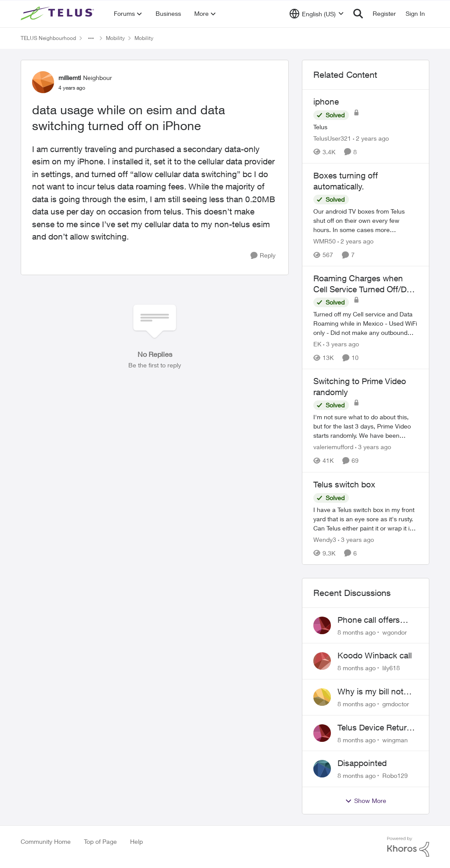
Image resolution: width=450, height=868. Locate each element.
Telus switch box (344, 484)
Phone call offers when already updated (369, 620)
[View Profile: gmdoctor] (322, 697)
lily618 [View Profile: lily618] (391, 668)
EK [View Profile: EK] (317, 344)
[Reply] (263, 256)
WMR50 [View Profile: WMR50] (325, 241)
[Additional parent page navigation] (91, 38)
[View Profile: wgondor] (322, 625)
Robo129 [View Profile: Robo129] (395, 775)
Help (136, 841)
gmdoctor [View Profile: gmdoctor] (396, 704)
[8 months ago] (357, 632)
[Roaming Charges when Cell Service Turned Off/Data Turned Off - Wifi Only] (366, 323)
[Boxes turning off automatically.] (366, 220)
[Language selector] (317, 14)
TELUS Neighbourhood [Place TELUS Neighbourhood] (48, 38)
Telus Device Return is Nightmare (374, 728)
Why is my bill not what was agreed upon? (370, 692)
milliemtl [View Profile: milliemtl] (70, 78)
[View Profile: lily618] (322, 661)
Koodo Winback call (375, 655)
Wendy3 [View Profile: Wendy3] (325, 539)
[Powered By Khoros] (408, 847)
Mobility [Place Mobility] (115, 38)
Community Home (46, 841)
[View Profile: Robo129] (322, 769)
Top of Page (100, 841)
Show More (366, 801)
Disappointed (362, 763)
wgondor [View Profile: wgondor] (395, 632)
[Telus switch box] (366, 519)
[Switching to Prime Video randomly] (366, 427)
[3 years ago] (341, 344)
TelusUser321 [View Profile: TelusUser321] (332, 138)
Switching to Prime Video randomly (360, 387)
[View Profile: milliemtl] (43, 82)
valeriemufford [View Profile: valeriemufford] (333, 447)
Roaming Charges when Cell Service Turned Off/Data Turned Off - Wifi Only (366, 284)
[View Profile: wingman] (322, 733)
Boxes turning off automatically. (346, 181)
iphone (326, 102)
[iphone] (366, 127)
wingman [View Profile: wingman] (395, 739)
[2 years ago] (371, 138)
